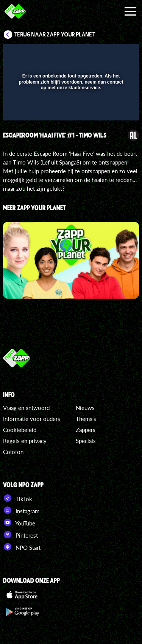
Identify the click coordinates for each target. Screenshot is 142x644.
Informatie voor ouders (32, 419)
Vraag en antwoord (26, 408)
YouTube (19, 522)
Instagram (21, 510)
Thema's (86, 419)
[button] (114, 54)
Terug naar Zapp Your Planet (55, 35)
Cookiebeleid (20, 430)
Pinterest (20, 535)
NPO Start (22, 547)
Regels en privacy (25, 441)
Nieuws (85, 408)
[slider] (70, 111)
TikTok (18, 498)
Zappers (86, 430)
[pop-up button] (98, 54)
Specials (86, 441)
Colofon (13, 452)
